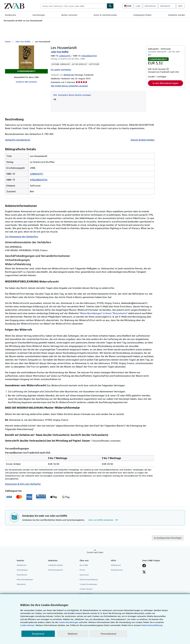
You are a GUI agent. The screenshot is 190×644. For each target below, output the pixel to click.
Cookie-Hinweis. (28, 625)
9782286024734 (39, 180)
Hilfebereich (116, 565)
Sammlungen (39, 15)
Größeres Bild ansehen (26, 82)
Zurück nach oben (95, 552)
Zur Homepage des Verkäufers (22, 236)
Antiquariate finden (142, 15)
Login (138, 6)
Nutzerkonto (150, 6)
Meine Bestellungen (25, 579)
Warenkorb (21, 584)
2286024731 (65, 56)
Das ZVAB (84, 565)
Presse (82, 570)
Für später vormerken (61, 69)
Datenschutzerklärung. (152, 625)
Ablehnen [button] (73, 634)
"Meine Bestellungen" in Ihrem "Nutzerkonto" (103, 313)
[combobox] (74, 6)
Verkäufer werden (177, 15)
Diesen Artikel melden (143, 140)
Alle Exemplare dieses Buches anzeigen (72, 95)
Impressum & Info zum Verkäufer (23, 484)
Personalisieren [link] (109, 634)
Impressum (84, 575)
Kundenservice (117, 570)
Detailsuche (10, 15)
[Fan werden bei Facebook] (144, 566)
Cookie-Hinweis (86, 589)
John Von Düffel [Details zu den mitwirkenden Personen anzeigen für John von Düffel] (23, 41)
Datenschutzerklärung (89, 579)
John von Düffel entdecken (103, 520)
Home (8, 41)
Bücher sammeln (69, 15)
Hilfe (180, 6)
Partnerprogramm (56, 570)
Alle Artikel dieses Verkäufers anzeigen (69, 86)
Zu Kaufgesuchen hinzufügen (168, 538)
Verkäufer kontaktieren (18, 140)
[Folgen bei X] (144, 572)
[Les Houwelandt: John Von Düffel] (26, 57)
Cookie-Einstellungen (69, 622)
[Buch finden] (110, 6)
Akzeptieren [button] (38, 634)
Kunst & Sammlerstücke (105, 15)
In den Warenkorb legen (166, 83)
